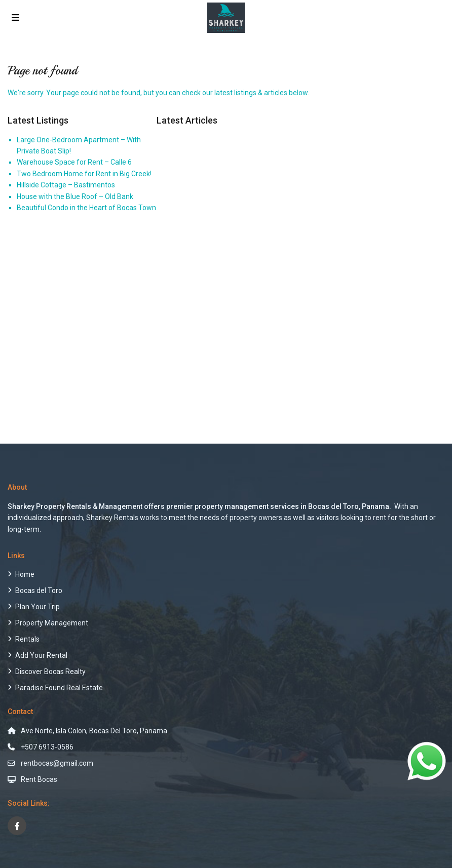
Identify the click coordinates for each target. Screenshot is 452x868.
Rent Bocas (39, 779)
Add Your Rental (41, 655)
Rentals (27, 639)
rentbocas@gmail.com (57, 763)
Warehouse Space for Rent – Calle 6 (74, 162)
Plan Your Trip (37, 607)
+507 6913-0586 (47, 747)
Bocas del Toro (39, 590)
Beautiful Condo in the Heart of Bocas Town (86, 208)
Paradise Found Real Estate (59, 688)
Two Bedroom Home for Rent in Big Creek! (84, 174)
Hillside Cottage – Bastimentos (66, 185)
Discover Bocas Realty (50, 672)
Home (25, 574)
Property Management (52, 623)
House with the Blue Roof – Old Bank (75, 196)
